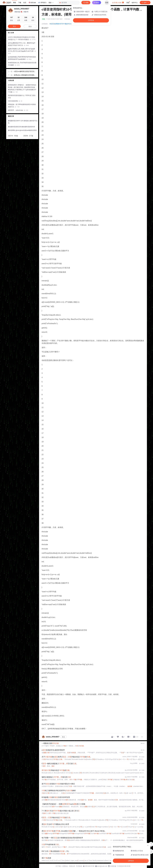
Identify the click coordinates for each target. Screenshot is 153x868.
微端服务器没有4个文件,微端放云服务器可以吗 (23, 122)
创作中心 (135, 3)
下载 (20, 3)
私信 (30, 26)
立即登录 (91, 20)
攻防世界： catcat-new (18, 110)
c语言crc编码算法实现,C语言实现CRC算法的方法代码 (25, 72)
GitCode (32, 2)
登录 (107, 3)
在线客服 (113, 866)
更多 (51, 3)
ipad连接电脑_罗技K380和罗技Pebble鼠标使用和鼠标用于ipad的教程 (22, 58)
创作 (145, 3)
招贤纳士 (65, 866)
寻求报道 (79, 866)
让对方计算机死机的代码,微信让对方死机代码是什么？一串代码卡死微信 (22, 38)
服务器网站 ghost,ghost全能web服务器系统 (22, 130)
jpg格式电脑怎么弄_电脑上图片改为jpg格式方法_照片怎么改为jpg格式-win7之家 (22, 51)
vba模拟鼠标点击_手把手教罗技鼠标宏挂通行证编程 (22, 64)
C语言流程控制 (15, 101)
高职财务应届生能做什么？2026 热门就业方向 (22, 97)
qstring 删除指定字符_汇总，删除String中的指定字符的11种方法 (22, 44)
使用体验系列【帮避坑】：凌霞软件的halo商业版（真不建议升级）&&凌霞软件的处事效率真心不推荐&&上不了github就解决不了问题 (22, 88)
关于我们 (59, 866)
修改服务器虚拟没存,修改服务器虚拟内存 (22, 127)
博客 (15, 3)
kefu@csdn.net (102, 866)
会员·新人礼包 (118, 2)
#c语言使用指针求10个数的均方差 (61, 24)
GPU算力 (42, 3)
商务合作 (72, 866)
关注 (63, 737)
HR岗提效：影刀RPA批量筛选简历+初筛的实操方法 (22, 106)
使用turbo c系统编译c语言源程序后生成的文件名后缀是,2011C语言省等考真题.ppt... (25, 75)
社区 (25, 3)
